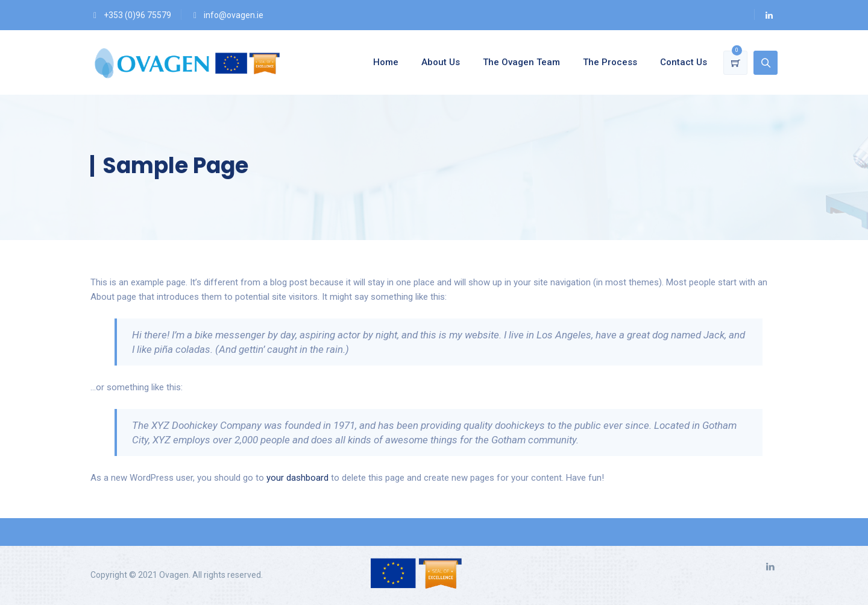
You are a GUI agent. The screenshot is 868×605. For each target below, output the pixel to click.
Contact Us (684, 62)
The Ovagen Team (521, 62)
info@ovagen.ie (234, 15)
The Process (610, 62)
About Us (441, 62)
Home (386, 62)
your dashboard (297, 478)
